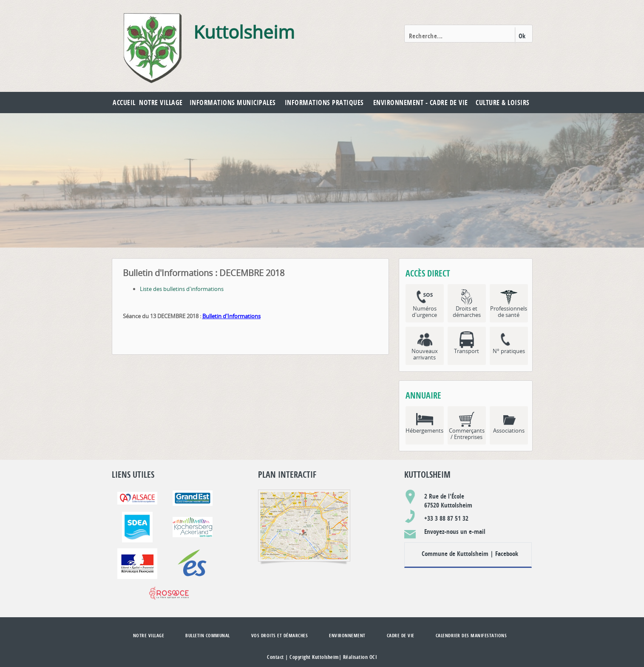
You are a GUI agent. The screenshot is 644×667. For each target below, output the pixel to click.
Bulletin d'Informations (231, 316)
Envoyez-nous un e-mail (455, 532)
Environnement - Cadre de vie (421, 103)
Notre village (161, 103)
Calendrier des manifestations (471, 635)
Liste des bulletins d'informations (182, 289)
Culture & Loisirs (503, 103)
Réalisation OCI (360, 657)
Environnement (347, 635)
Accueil (124, 103)
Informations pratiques (324, 103)
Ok (522, 36)
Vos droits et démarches (280, 635)
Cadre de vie (401, 635)
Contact (275, 657)
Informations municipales (233, 103)
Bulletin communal (208, 635)
